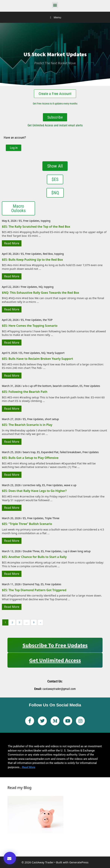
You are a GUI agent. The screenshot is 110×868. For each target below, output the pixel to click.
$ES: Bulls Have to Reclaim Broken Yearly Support (37, 359)
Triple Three (52, 518)
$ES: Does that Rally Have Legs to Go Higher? (34, 491)
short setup (52, 419)
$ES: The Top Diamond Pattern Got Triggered (34, 590)
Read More (12, 243)
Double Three (31, 551)
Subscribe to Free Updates (55, 645)
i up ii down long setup (77, 551)
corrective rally (32, 485)
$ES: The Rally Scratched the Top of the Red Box (36, 227)
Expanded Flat (50, 452)
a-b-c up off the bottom (37, 386)
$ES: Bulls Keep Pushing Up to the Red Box (32, 260)
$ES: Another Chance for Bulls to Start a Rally (34, 557)
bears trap (29, 452)
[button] (55, 5)
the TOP (48, 320)
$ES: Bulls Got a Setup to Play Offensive (30, 458)
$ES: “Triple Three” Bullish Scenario (27, 524)
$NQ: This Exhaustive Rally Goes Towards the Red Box (40, 293)
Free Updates (31, 221)
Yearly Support (56, 353)
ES (20, 221)
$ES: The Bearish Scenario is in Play (27, 425)
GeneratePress (79, 862)
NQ (41, 287)
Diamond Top (31, 584)
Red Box (48, 254)
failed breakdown (70, 452)
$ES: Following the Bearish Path (25, 392)
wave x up (70, 485)
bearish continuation (65, 386)
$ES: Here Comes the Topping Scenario (30, 326)
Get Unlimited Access (55, 660)
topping (46, 221)
